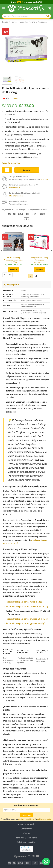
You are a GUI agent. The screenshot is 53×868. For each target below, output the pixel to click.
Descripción (10, 285)
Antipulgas (43, 22)
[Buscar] (48, 16)
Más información (16, 196)
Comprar (27, 170)
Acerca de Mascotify (26, 824)
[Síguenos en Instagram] (33, 856)
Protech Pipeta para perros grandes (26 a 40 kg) (27, 619)
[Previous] (2, 256)
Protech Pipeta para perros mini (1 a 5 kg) (24, 602)
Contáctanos (26, 829)
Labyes (15, 98)
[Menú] (4, 8)
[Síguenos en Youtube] (37, 856)
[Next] (51, 256)
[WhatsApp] (46, 862)
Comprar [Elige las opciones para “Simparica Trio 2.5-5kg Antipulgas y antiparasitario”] (39, 269)
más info (44, 180)
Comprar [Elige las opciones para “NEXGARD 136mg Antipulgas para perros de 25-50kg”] (14, 269)
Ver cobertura (15, 188)
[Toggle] (5, 285)
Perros (14, 22)
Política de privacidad (26, 842)
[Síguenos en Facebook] (29, 856)
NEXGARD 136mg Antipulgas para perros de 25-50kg (14, 260)
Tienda (5, 22)
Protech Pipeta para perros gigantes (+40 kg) (26, 623)
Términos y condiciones (27, 838)
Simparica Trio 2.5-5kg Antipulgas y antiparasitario (39, 260)
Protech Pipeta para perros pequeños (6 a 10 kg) (27, 606)
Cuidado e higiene (27, 22)
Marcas (26, 833)
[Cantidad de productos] (7, 170)
